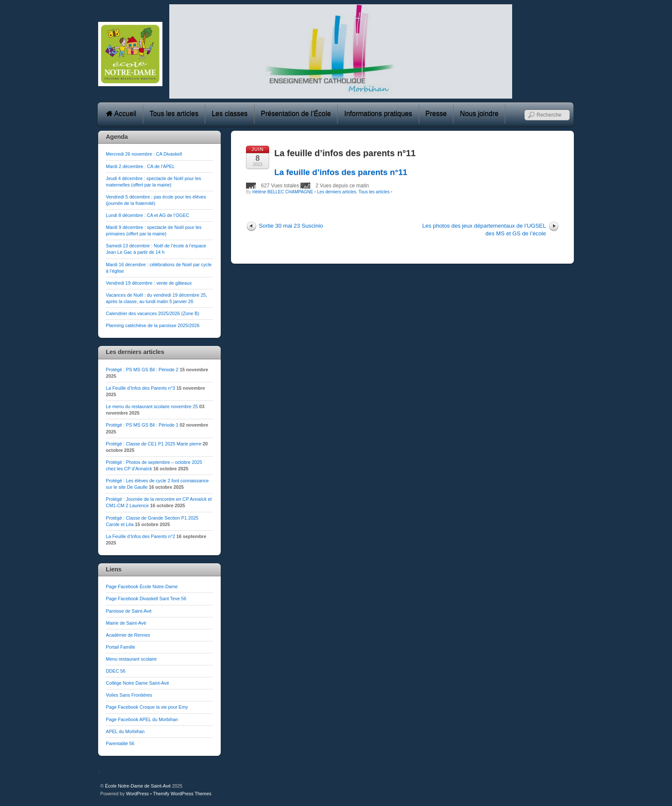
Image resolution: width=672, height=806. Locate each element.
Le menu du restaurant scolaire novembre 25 (152, 406)
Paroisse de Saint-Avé (129, 611)
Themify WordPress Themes (182, 794)
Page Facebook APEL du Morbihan (142, 719)
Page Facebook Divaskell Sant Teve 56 (146, 598)
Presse (436, 114)
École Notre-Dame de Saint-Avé (138, 786)
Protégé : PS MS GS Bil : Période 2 (142, 370)
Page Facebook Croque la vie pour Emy (147, 707)
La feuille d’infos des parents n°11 (345, 153)
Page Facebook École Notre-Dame (142, 586)
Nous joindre (479, 114)
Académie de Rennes (128, 635)
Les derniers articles (337, 192)
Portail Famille (120, 647)
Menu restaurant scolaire (131, 659)
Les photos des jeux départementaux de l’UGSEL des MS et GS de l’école (484, 230)
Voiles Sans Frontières (129, 695)
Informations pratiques (378, 114)
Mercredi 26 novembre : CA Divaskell (144, 154)
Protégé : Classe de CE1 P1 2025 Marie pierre (154, 444)
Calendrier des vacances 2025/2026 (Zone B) (153, 313)
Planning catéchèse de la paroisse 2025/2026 (153, 325)
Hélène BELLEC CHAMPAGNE (283, 192)
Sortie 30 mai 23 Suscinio (291, 226)
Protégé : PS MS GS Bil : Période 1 (142, 425)
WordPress (137, 794)
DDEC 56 (116, 671)
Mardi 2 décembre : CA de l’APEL (140, 166)
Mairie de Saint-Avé (126, 623)
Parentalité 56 (120, 743)
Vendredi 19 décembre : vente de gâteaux (149, 283)
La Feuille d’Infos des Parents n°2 (141, 536)
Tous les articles (174, 114)
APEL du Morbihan (125, 731)
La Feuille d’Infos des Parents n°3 (141, 388)
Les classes (230, 114)
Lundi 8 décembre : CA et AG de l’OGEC (147, 215)
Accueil (121, 114)
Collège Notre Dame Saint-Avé (137, 683)
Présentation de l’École (296, 114)
